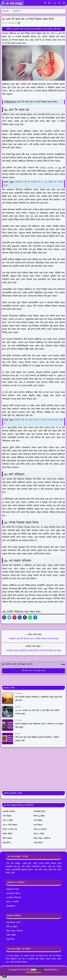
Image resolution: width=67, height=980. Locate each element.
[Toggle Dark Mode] (55, 3)
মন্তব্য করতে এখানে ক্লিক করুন (33, 671)
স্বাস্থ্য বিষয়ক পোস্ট (13, 923)
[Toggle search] (59, 3)
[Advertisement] (33, 769)
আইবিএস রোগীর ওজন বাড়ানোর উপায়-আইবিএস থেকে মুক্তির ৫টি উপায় (34, 29)
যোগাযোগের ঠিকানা (13, 894)
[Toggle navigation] (64, 3)
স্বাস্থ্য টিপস (18, 707)
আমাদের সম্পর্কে (13, 889)
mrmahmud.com (33, 972)
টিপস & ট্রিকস (12, 927)
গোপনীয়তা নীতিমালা (14, 898)
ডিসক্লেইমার (11, 906)
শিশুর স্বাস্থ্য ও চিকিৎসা (15, 931)
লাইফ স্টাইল (11, 935)
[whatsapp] (49, 3)
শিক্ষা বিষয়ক (19, 694)
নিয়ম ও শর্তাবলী (12, 902)
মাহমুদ (32, 956)
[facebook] (45, 3)
